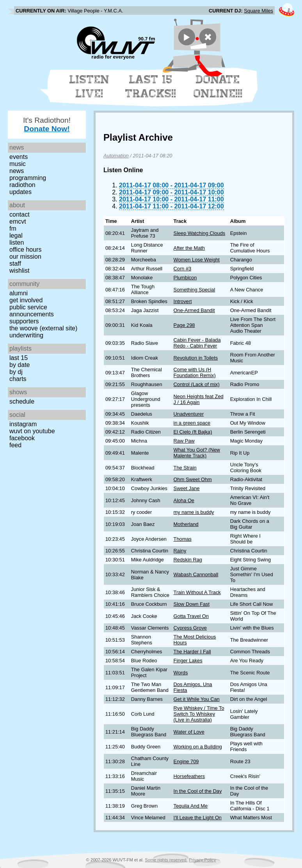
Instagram (23, 424)
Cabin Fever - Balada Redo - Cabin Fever (197, 343)
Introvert (183, 301)
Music (18, 164)
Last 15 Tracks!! (151, 86)
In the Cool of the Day (198, 791)
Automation (116, 156)
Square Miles (258, 11)
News (17, 171)
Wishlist (20, 271)
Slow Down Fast (192, 604)
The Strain (185, 468)
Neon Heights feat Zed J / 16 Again (199, 399)
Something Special (195, 290)
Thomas (183, 539)
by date (20, 365)
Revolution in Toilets (196, 358)
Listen (17, 243)
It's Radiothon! (47, 124)
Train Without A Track (197, 592)
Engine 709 (186, 761)
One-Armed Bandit (194, 310)
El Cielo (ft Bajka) (193, 432)
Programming (28, 178)
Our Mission (25, 257)
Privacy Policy (203, 860)
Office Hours (25, 250)
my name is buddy (194, 512)
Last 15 (19, 358)
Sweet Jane (187, 488)
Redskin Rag (188, 560)
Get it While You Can (197, 699)
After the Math (189, 248)
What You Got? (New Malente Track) (197, 453)
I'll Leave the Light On (198, 818)
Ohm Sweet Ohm (193, 479)
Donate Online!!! (218, 86)
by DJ (16, 372)
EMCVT (18, 221)
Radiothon (22, 185)
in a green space (192, 423)
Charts (18, 379)
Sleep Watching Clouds (200, 233)
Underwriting (26, 335)
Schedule (22, 401)
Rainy (180, 551)
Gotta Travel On (191, 616)
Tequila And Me (191, 806)
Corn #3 (183, 269)
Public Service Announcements (32, 311)
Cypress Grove (190, 628)
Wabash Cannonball (196, 574)
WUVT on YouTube (32, 431)
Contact (20, 214)
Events (19, 157)
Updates (20, 192)
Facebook (22, 438)
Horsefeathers (189, 776)
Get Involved (26, 300)
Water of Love (189, 732)
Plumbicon (185, 278)
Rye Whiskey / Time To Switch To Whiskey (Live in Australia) (199, 714)
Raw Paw (184, 441)
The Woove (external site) (43, 328)
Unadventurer (189, 414)
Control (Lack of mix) (197, 384)
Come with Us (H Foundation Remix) (195, 372)
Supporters (24, 321)
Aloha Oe (184, 500)
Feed (15, 445)
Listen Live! (90, 86)
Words (181, 673)
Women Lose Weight (197, 260)
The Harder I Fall (192, 652)
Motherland (186, 524)
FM (13, 228)
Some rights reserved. (166, 860)
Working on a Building (198, 747)
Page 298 (184, 325)
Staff (15, 264)
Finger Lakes (188, 661)
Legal (16, 236)
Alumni (19, 293)
